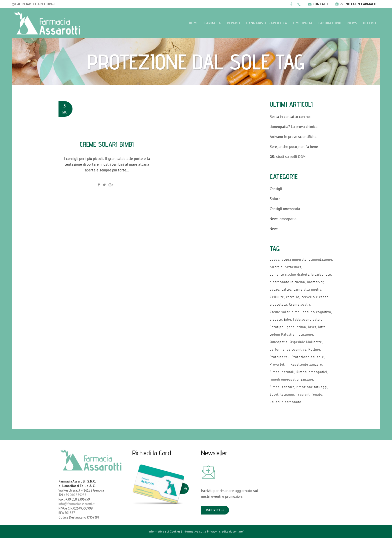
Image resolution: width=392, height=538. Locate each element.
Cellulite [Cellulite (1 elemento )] (277, 297)
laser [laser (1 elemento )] (312, 327)
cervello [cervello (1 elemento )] (293, 297)
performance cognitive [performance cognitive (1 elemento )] (288, 349)
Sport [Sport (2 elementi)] (274, 394)
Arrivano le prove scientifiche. (293, 137)
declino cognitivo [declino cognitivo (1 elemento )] (317, 312)
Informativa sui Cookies (164, 531)
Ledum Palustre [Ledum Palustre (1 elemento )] (282, 334)
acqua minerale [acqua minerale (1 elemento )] (294, 260)
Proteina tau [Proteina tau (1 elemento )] (280, 357)
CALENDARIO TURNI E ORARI (33, 4)
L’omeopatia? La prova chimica (294, 127)
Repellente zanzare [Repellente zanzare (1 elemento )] (306, 364)
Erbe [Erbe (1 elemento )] (288, 319)
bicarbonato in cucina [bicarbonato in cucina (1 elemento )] (287, 282)
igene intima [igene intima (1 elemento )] (296, 327)
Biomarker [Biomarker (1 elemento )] (315, 282)
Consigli (276, 189)
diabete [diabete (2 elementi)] (276, 319)
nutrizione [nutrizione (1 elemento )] (305, 334)
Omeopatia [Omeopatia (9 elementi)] (279, 342)
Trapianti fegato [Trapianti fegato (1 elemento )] (309, 394)
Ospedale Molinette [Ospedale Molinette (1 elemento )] (306, 342)
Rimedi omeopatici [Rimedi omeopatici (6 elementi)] (312, 372)
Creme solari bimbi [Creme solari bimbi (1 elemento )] (285, 312)
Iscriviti (213, 510)
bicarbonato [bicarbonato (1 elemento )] (321, 274)
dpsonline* (236, 531)
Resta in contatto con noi (290, 117)
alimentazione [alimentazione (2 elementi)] (320, 260)
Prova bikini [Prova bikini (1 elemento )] (279, 364)
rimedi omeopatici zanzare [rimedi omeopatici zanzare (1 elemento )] (291, 379)
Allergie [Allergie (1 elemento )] (276, 267)
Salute (275, 199)
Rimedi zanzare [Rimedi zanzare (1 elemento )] (282, 387)
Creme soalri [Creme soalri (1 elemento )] (299, 304)
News (274, 229)
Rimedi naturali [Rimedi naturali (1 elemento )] (282, 372)
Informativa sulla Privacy (200, 531)
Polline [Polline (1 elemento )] (314, 349)
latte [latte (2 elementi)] (322, 327)
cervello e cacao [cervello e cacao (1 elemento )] (315, 297)
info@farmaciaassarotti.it (76, 504)
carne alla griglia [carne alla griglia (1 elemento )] (307, 289)
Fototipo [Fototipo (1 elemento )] (277, 327)
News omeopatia (283, 219)
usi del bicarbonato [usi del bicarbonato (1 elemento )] (286, 402)
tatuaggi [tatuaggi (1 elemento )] (287, 394)
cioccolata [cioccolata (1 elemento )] (278, 304)
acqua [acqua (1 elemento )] (275, 260)
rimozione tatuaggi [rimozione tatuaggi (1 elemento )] (312, 387)
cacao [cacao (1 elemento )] (275, 289)
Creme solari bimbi (107, 144)
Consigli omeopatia (285, 209)
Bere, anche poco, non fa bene (294, 147)
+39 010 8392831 (76, 495)
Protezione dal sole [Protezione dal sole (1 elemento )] (308, 357)
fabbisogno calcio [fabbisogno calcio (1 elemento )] (308, 319)
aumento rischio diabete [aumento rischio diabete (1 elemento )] (290, 274)
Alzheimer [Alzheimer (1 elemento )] (293, 267)
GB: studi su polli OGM (288, 157)
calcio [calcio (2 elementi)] (286, 289)
